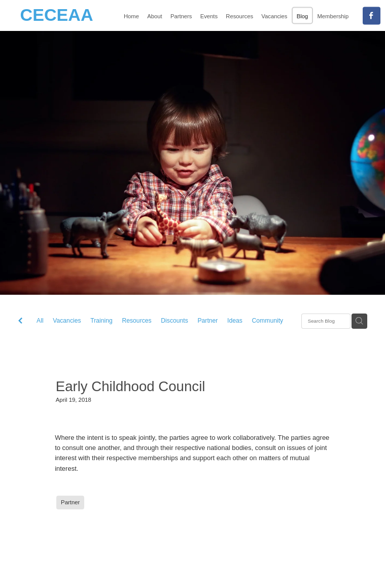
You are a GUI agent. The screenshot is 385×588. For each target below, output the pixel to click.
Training (101, 321)
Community (268, 321)
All (40, 321)
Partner (207, 321)
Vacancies (67, 321)
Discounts (174, 321)
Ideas (235, 321)
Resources (136, 321)
